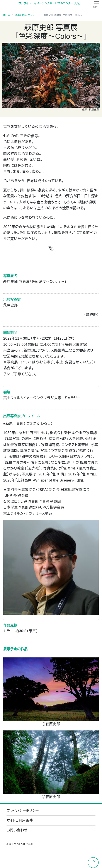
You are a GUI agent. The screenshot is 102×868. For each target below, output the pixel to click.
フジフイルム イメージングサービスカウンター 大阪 (49, 3)
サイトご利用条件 (20, 820)
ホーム (7, 15)
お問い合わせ (17, 830)
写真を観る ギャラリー (27, 15)
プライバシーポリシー (23, 811)
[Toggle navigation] (97, 4)
